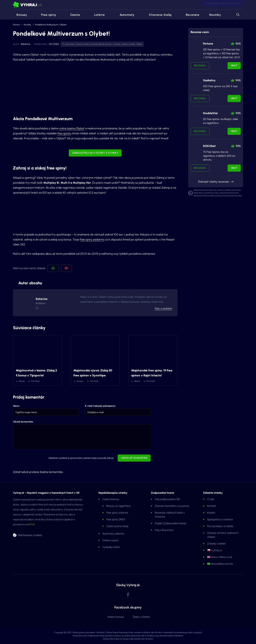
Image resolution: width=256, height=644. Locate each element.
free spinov (64, 133)
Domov (16, 25)
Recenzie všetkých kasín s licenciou (170, 515)
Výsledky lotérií (111, 547)
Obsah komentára (23, 422)
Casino (73, 15)
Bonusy (20, 15)
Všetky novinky (128, 44)
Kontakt (211, 506)
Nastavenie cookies (30, 535)
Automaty (125, 15)
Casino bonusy (111, 499)
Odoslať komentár (134, 458)
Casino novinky (82, 44)
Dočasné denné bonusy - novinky (105, 44)
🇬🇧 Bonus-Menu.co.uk (220, 557)
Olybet (139, 44)
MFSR (32, 524)
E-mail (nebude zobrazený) (100, 406)
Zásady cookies (216, 544)
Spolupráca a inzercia (220, 519)
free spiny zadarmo (92, 239)
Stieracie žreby (158, 15)
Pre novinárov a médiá (220, 526)
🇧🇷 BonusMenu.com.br (220, 564)
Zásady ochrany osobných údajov (223, 535)
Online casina (110, 540)
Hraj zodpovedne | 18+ (168, 499)
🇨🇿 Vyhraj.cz (215, 550)
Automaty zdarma (113, 534)
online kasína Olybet (72, 128)
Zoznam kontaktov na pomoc (172, 506)
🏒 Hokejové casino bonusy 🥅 (222, 5)
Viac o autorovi (163, 308)
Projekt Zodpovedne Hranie (171, 523)
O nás (211, 499)
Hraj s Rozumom (164, 530)
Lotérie (97, 15)
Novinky (215, 15)
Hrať (234, 66)
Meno (16, 406)
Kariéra (211, 513)
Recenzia (200, 66)
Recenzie (190, 15)
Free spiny (46, 15)
